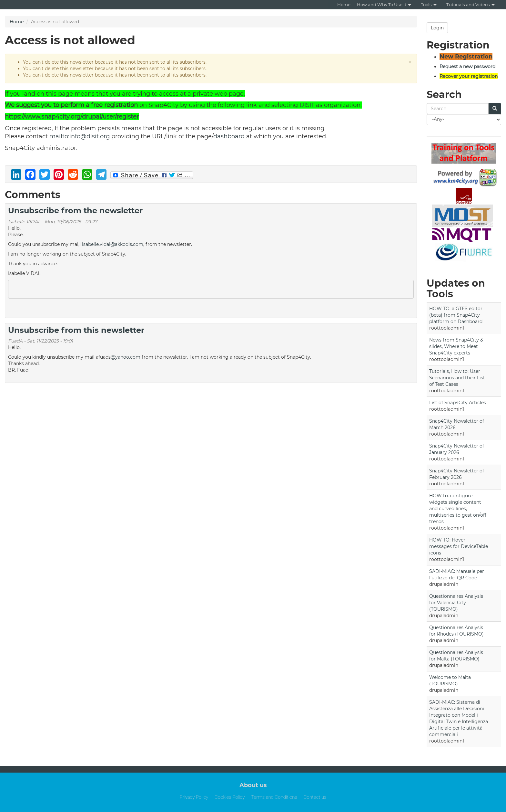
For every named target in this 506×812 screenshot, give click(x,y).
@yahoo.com (126, 357)
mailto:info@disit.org (80, 136)
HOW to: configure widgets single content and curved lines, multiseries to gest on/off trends (458, 509)
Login (437, 28)
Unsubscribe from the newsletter (75, 211)
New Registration (466, 57)
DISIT (307, 105)
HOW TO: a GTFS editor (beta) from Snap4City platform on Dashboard (456, 315)
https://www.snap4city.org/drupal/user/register (72, 117)
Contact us (315, 797)
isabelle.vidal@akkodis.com (113, 244)
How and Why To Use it (384, 5)
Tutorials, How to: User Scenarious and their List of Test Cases (457, 378)
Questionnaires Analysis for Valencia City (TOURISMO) (456, 603)
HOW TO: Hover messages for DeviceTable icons (459, 546)
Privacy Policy (194, 797)
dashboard (229, 136)
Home (344, 5)
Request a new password (467, 67)
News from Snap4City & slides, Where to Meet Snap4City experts (456, 346)
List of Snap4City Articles (458, 403)
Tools (429, 5)
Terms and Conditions (274, 797)
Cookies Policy (230, 797)
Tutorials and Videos (471, 5)
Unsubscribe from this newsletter (76, 330)
